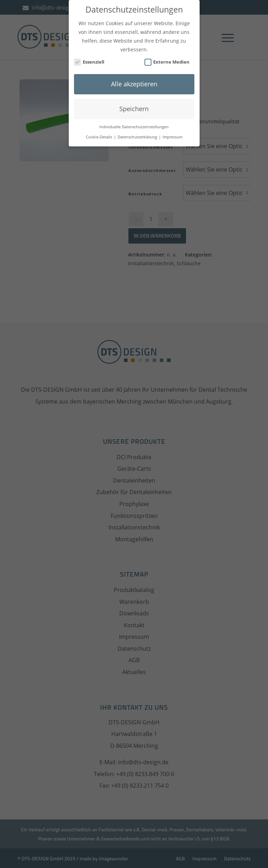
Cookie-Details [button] (99, 130)
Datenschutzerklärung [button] (138, 130)
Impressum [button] (173, 130)
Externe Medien (167, 55)
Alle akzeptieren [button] (134, 77)
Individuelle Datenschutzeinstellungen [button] (134, 120)
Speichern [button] (134, 102)
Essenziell (89, 55)
